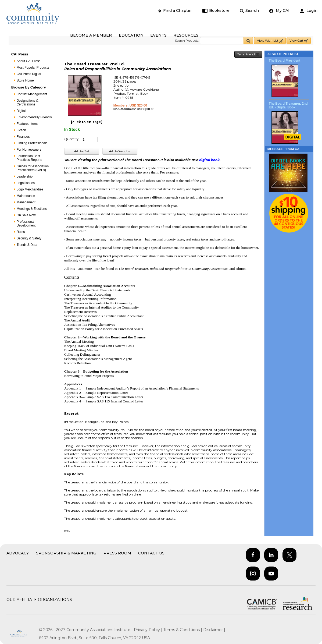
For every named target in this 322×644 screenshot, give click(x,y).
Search (249, 11)
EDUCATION (131, 35)
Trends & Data (27, 245)
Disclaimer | (214, 630)
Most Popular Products (33, 68)
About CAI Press (29, 61)
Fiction (21, 130)
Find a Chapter (175, 11)
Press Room (117, 553)
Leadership (25, 176)
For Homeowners (29, 150)
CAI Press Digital (29, 74)
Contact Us (151, 553)
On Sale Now (26, 215)
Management (26, 202)
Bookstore (216, 11)
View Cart (299, 41)
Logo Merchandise (30, 189)
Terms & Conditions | (183, 630)
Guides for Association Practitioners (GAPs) (33, 168)
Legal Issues (26, 183)
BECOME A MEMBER (91, 35)
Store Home (25, 80)
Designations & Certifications (28, 102)
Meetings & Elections (32, 209)
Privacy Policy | (149, 630)
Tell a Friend (248, 54)
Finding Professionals (32, 143)
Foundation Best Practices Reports (29, 158)
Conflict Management (32, 94)
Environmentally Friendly (34, 117)
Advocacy (18, 553)
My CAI (279, 11)
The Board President (285, 61)
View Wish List (270, 41)
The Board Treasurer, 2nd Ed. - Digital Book (288, 105)
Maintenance (26, 196)
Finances (23, 137)
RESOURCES (186, 35)
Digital (21, 111)
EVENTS (158, 35)
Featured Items (28, 124)
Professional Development (26, 224)
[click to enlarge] (87, 122)
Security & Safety (29, 238)
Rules (21, 232)
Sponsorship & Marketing (66, 553)
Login (309, 11)
